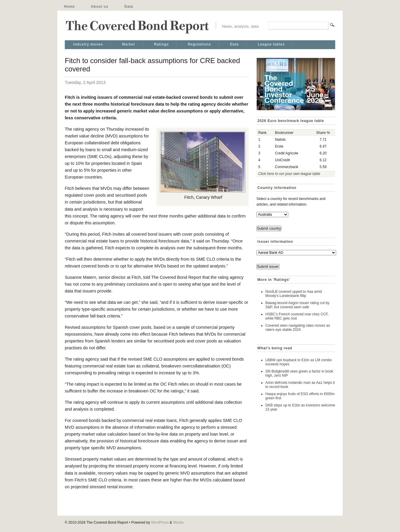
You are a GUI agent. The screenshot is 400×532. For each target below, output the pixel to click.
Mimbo (178, 522)
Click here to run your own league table (289, 174)
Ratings (161, 44)
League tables (271, 44)
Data (129, 7)
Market (128, 44)
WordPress (160, 522)
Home (69, 7)
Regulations (199, 44)
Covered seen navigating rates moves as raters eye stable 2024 (298, 328)
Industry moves (88, 44)
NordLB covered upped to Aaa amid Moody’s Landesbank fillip (294, 294)
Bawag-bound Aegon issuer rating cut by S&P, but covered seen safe (297, 305)
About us (100, 7)
